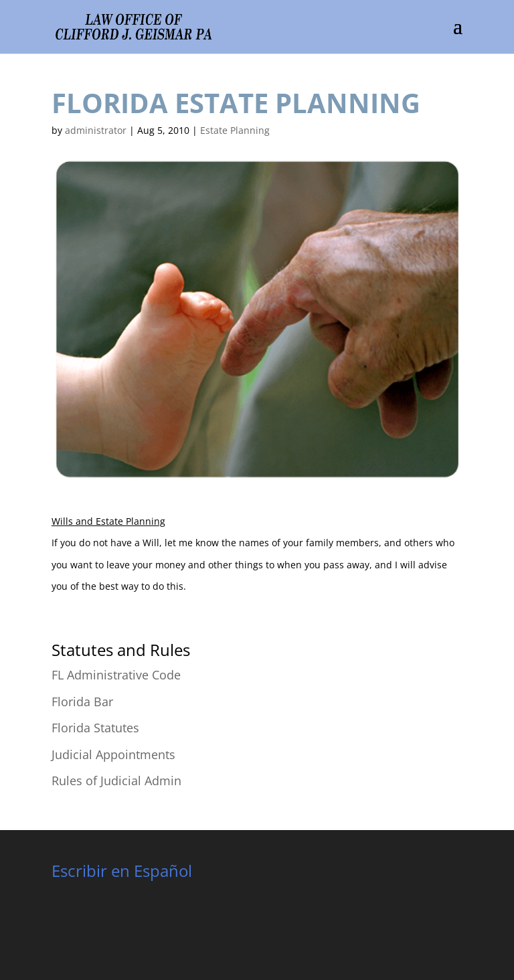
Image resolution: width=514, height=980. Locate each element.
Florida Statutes (95, 728)
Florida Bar (82, 702)
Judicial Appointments (113, 754)
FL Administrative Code (116, 675)
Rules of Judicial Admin (116, 781)
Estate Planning (235, 130)
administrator (96, 130)
